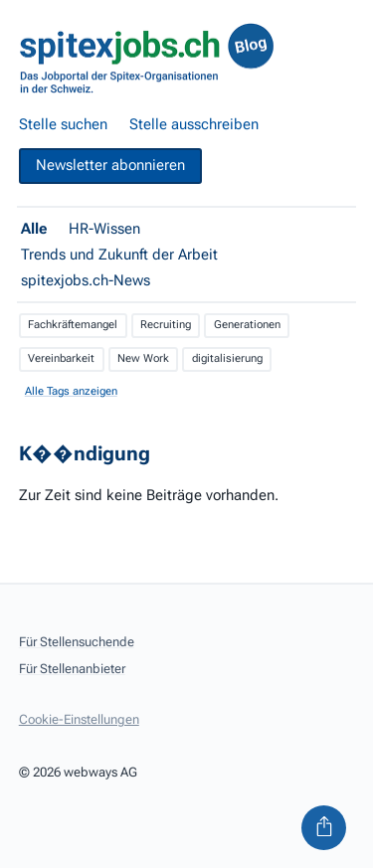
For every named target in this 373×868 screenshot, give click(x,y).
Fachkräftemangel (73, 325)
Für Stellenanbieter (72, 669)
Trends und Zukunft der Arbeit (119, 255)
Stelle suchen (63, 124)
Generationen (247, 325)
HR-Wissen (104, 229)
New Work (143, 358)
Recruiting (166, 325)
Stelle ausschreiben (194, 124)
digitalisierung (227, 358)
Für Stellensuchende (77, 642)
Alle (34, 229)
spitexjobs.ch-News (86, 280)
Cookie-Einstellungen (79, 719)
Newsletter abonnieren (110, 165)
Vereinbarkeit (61, 358)
